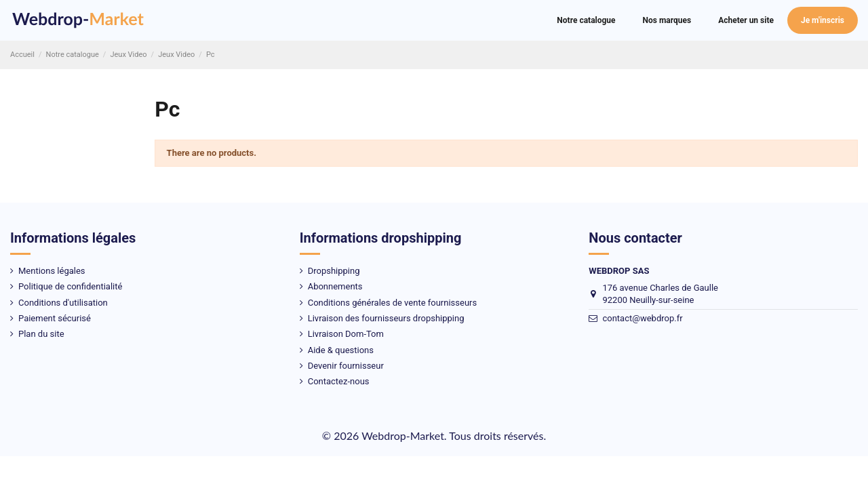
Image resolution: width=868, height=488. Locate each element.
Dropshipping (334, 271)
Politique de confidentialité (70, 286)
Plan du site (41, 334)
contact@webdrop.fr (642, 318)
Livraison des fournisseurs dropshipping (386, 318)
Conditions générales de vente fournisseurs (393, 303)
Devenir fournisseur (346, 366)
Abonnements (335, 286)
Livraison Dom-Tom (346, 334)
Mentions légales (52, 271)
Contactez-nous (339, 381)
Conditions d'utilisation (63, 303)
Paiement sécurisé (55, 318)
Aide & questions (341, 350)
